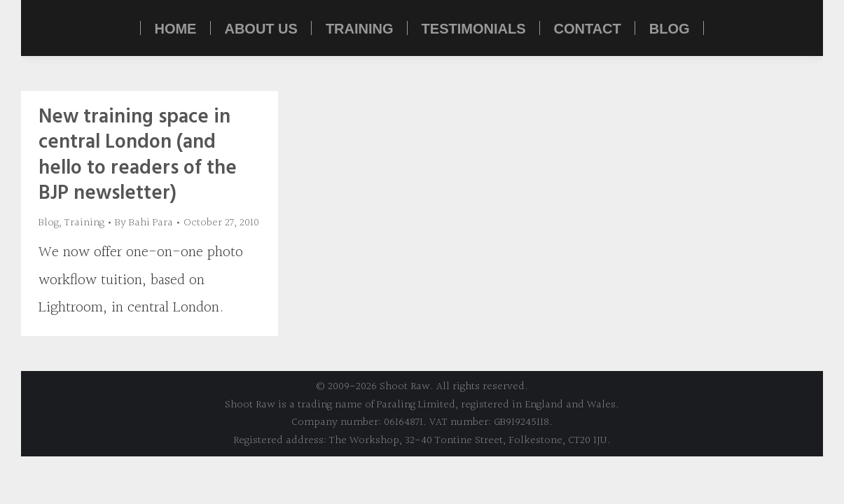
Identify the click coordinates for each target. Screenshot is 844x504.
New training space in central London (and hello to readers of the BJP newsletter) (138, 155)
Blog (49, 223)
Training (84, 223)
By (144, 223)
